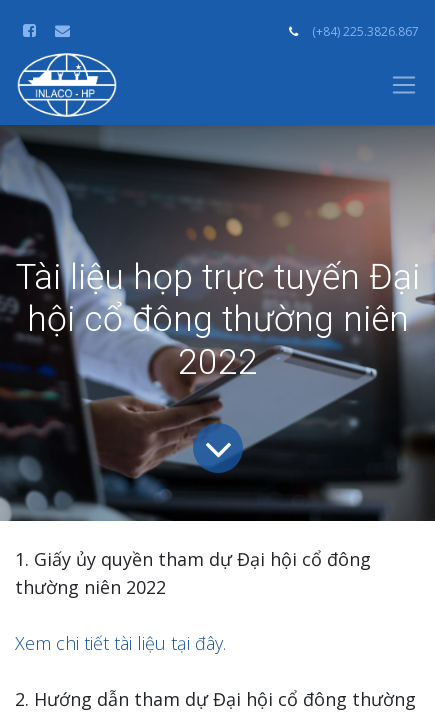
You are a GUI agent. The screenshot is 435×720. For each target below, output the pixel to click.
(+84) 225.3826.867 (365, 31)
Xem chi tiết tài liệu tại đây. (120, 643)
